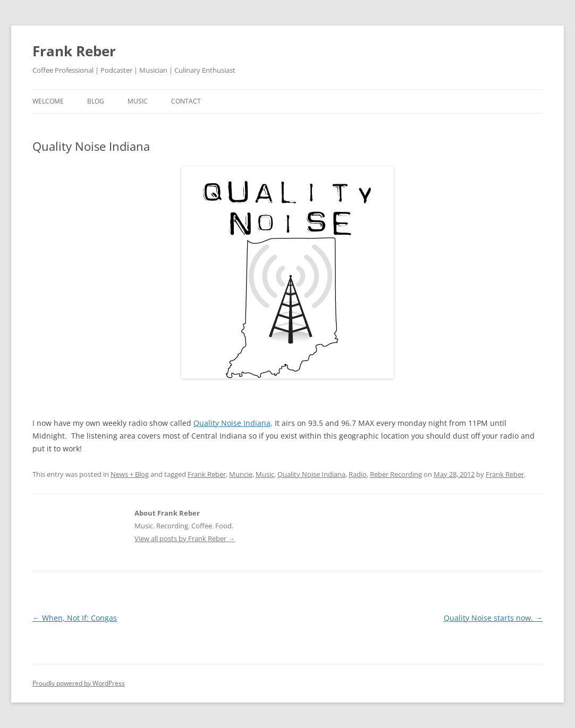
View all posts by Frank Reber (185, 538)
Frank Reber (74, 51)
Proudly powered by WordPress (79, 683)
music (138, 101)
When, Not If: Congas (75, 618)
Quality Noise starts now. (493, 618)
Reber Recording (396, 474)
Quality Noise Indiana (232, 423)
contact (186, 101)
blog (96, 101)
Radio (358, 474)
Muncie (241, 474)
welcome (48, 101)
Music (265, 474)
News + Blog (130, 474)
